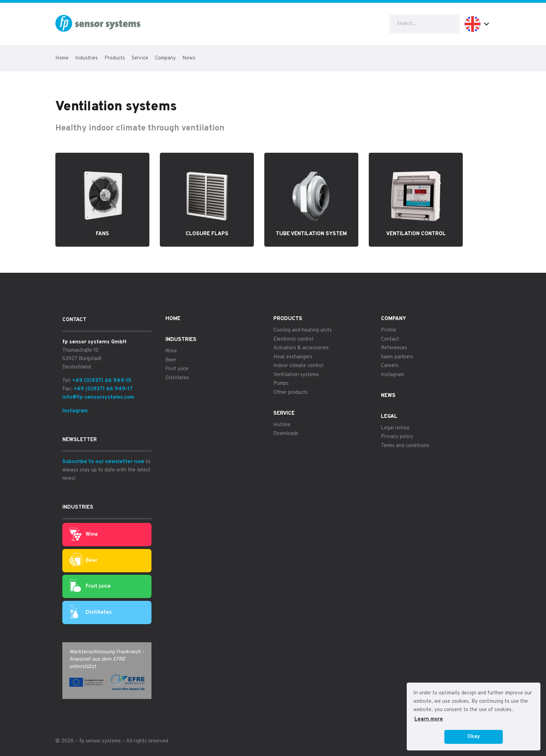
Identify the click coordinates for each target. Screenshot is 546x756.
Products (115, 58)
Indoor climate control (298, 366)
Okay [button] (474, 737)
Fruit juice (90, 587)
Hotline (282, 425)
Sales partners (397, 357)
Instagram (75, 411)
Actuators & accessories (301, 348)
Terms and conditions (405, 446)
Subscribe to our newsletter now (103, 462)
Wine (84, 535)
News (189, 58)
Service (140, 58)
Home (62, 58)
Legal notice (395, 428)
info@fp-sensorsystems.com (98, 397)
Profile (389, 330)
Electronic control (293, 339)
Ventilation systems (296, 375)
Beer (83, 561)
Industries (87, 58)
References (394, 348)
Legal (389, 417)
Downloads (286, 434)
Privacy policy (397, 437)
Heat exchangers (293, 357)
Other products (291, 393)
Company (165, 58)
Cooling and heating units (303, 330)
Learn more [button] (429, 719)
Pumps (281, 384)
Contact (390, 339)
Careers (390, 366)
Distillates (91, 612)
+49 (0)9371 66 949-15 (102, 381)
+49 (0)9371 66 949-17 (103, 389)
